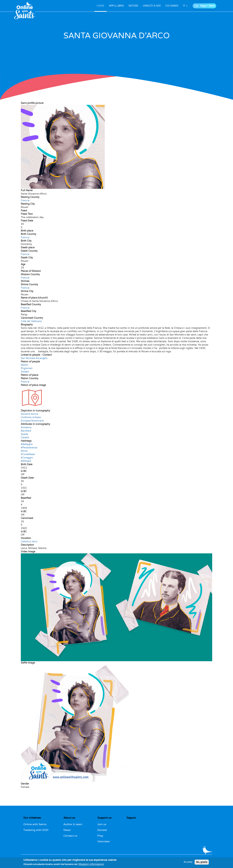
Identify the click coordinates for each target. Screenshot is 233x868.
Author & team (73, 824)
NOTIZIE (133, 6)
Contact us (70, 836)
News (67, 830)
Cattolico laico (29, 542)
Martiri (25, 365)
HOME (100, 6)
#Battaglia (27, 444)
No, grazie (202, 863)
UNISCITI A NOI (152, 6)
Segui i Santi (207, 6)
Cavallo (25, 438)
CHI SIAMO (172, 6)
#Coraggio (27, 458)
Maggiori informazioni (91, 865)
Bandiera (26, 431)
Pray (100, 836)
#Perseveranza (29, 448)
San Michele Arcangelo (34, 358)
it (185, 6)
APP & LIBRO (116, 6)
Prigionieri (27, 368)
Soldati (25, 372)
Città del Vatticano (31, 321)
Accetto (188, 863)
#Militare (26, 461)
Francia (25, 200)
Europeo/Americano (32, 421)
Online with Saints (35, 824)
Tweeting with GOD (36, 830)
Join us (102, 824)
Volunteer (104, 841)
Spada (24, 434)
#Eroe (24, 451)
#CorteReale (28, 454)
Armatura (26, 427)
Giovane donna (29, 414)
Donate (102, 830)
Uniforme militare (31, 417)
